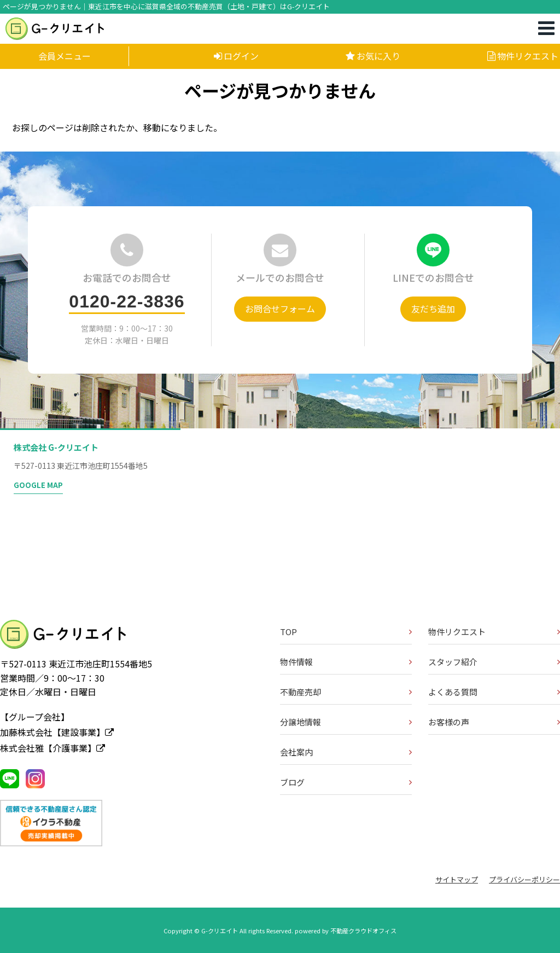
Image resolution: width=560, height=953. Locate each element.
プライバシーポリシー (524, 879)
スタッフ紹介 (453, 662)
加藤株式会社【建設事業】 (57, 732)
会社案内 (296, 752)
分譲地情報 (301, 722)
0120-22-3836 (127, 301)
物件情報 (296, 662)
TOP (288, 632)
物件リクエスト (523, 56)
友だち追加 (433, 309)
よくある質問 (453, 692)
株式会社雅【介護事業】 (52, 748)
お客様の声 (449, 722)
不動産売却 (301, 692)
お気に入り (373, 56)
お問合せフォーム (280, 309)
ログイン (236, 56)
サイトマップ (457, 879)
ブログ (292, 782)
